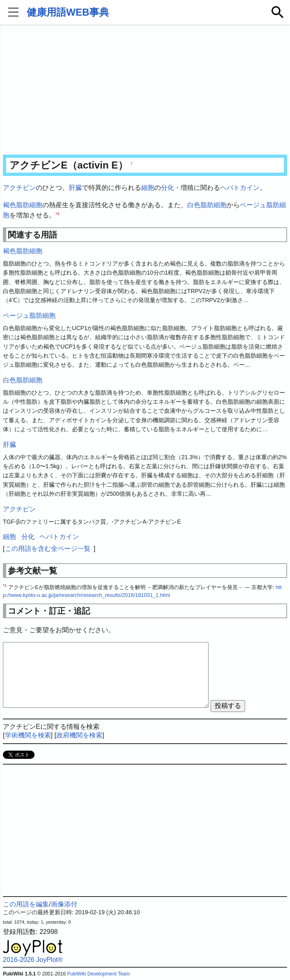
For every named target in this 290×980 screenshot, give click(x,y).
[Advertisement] (145, 90)
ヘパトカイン (240, 188)
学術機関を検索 (28, 735)
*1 (57, 214)
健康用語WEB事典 (68, 12)
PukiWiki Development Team (99, 974)
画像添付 (64, 904)
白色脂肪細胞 (207, 205)
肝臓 (75, 188)
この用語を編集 (26, 904)
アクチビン (19, 188)
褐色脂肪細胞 (23, 205)
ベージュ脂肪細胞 (29, 315)
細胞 (148, 188)
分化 (167, 188)
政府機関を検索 (79, 735)
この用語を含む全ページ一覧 (48, 549)
